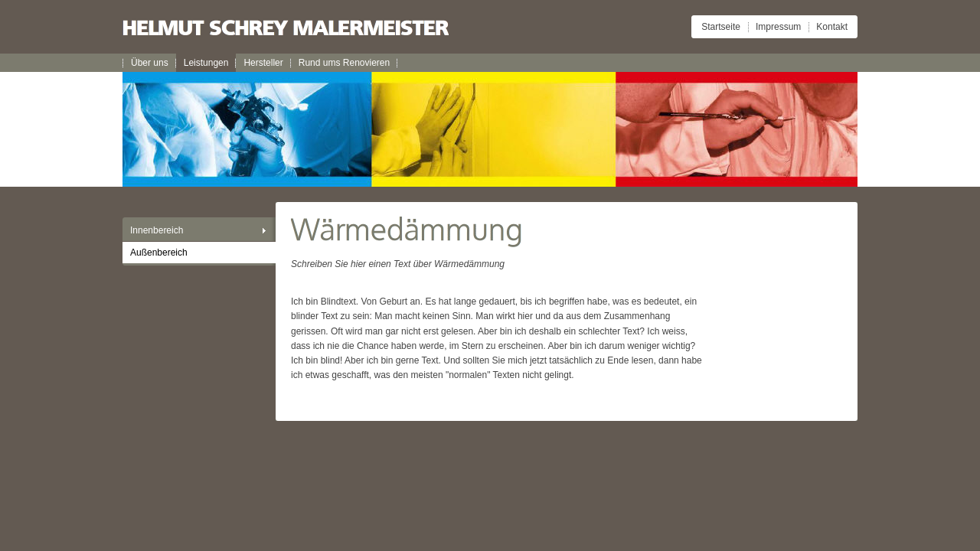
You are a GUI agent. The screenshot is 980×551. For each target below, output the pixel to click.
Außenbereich (159, 253)
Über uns (150, 63)
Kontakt (832, 27)
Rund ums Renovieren (344, 63)
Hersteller (263, 63)
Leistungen (206, 63)
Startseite (721, 27)
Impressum (778, 27)
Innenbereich (157, 230)
